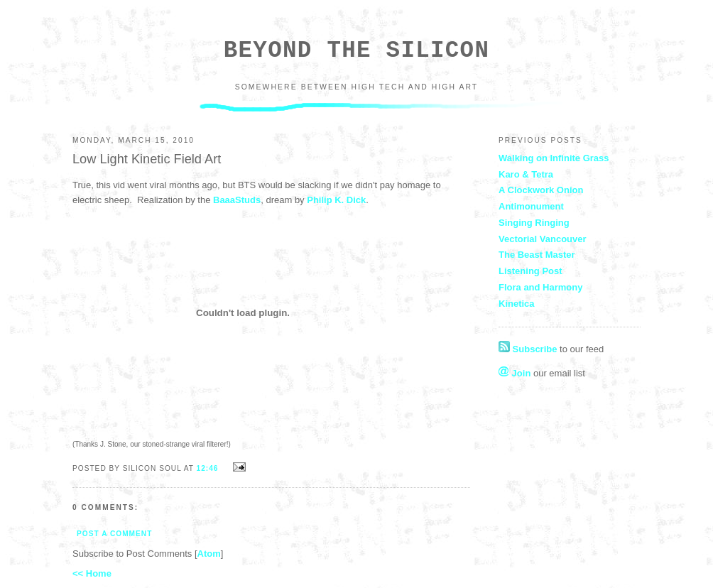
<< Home (92, 573)
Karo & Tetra (526, 174)
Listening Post (530, 271)
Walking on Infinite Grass (554, 158)
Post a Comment (114, 534)
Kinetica (517, 304)
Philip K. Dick (336, 200)
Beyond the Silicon (356, 51)
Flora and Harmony (540, 287)
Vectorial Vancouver (543, 239)
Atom (209, 554)
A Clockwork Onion (541, 190)
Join (515, 373)
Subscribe (528, 349)
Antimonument (531, 206)
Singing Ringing (534, 223)
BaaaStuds (237, 200)
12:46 (209, 468)
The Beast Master (537, 255)
